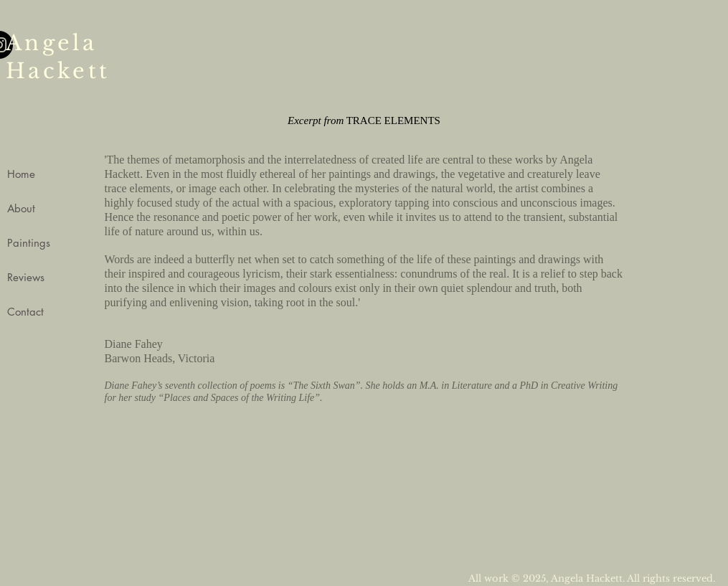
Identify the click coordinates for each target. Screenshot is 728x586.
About (21, 208)
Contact (25, 312)
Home (21, 174)
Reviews (26, 277)
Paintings (29, 243)
